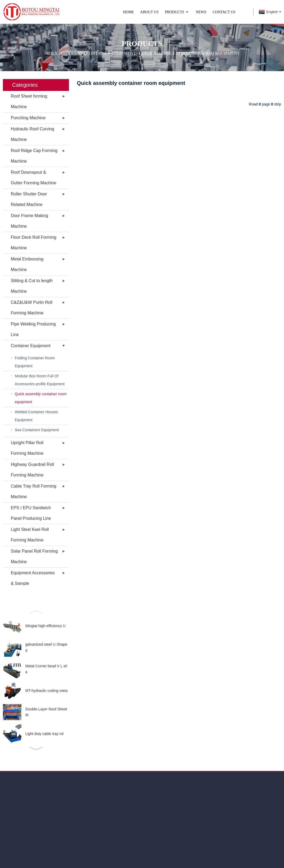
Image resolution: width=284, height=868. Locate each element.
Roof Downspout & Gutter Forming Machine (34, 178)
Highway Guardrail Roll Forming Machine (32, 470)
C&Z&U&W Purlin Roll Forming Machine (32, 308)
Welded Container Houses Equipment (36, 416)
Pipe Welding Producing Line (33, 329)
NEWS (201, 12)
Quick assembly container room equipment (189, 53)
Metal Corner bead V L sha (46, 669)
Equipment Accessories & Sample (33, 578)
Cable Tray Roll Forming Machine (34, 491)
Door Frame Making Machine (29, 221)
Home (129, 12)
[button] (36, 611)
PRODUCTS (177, 12)
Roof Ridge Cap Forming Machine (34, 156)
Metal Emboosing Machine (27, 264)
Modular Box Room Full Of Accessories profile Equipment (40, 380)
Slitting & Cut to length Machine (32, 286)
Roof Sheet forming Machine (29, 101)
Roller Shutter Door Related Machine (29, 199)
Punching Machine (28, 118)
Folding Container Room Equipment (35, 362)
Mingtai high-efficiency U (45, 626)
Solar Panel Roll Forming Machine (34, 556)
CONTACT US (224, 12)
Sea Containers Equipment (37, 430)
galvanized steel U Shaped (46, 647)
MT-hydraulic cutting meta (46, 691)
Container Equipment (111, 53)
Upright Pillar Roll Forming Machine (27, 448)
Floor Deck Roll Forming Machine (34, 243)
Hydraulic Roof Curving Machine (33, 134)
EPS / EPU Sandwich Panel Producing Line (31, 513)
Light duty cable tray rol (45, 734)
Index (51, 53)
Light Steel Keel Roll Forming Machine (30, 535)
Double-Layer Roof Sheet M (46, 712)
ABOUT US (149, 12)
